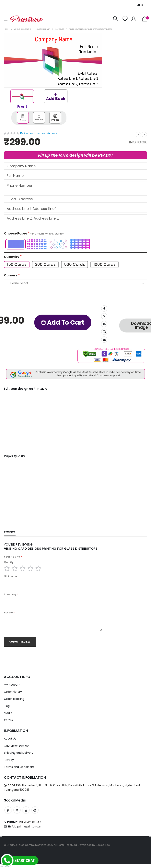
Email (104, 340)
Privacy (9, 763)
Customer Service (16, 749)
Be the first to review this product (40, 133)
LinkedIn (104, 325)
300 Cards (46, 265)
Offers (8, 724)
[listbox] (75, 245)
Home (6, 29)
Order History (13, 695)
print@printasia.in (29, 831)
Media (8, 717)
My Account (12, 688)
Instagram (27, 814)
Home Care (60, 29)
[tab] (10, 533)
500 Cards (75, 265)
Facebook (104, 309)
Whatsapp (104, 333)
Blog (7, 709)
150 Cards (17, 265)
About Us (10, 742)
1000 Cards (105, 265)
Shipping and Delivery (19, 756)
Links (140, 5)
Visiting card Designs (23, 29)
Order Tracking (14, 702)
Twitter (104, 317)
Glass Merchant (43, 29)
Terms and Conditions (19, 770)
